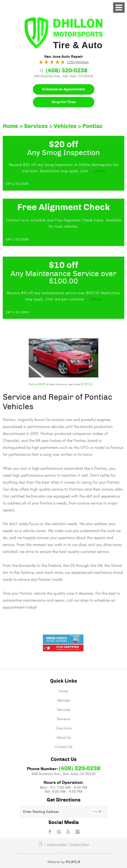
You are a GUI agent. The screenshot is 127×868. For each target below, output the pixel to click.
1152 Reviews (78, 62)
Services (36, 126)
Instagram (77, 832)
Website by (64, 862)
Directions (63, 728)
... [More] (97, 171)
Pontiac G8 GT (37, 384)
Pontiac (93, 126)
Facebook (50, 832)
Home (10, 126)
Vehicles (65, 126)
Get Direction (100, 812)
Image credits (57, 845)
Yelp (68, 832)
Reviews (63, 719)
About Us (64, 737)
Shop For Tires (64, 102)
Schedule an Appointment (64, 89)
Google (59, 832)
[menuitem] (63, 691)
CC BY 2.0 (86, 384)
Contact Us (63, 747)
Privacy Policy (79, 845)
